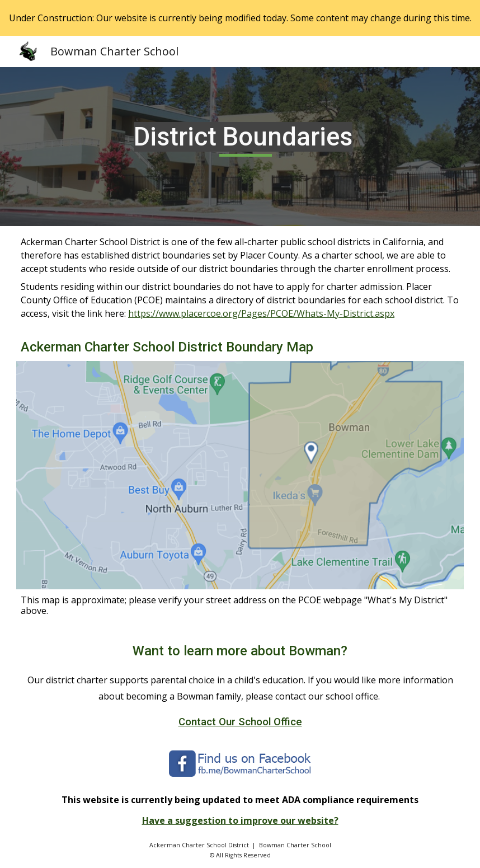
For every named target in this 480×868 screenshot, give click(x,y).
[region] (240, 18)
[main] (240, 146)
